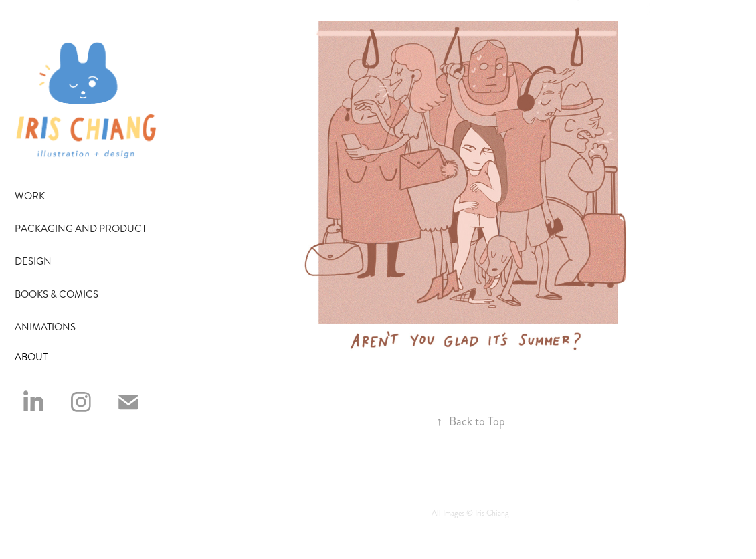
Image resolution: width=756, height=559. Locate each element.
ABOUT (31, 357)
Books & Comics (57, 294)
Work (30, 196)
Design (33, 261)
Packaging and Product (81, 229)
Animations (45, 327)
